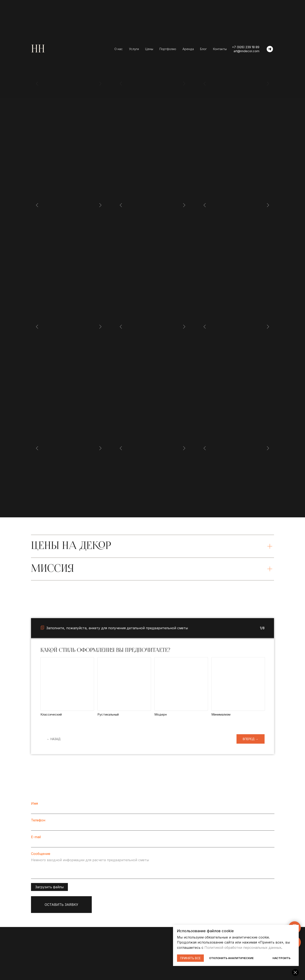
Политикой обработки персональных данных (243, 948)
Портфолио (168, 49)
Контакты (220, 49)
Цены (149, 49)
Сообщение (41, 857)
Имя (34, 806)
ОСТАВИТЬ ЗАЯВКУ (61, 908)
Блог (203, 49)
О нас (119, 49)
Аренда (188, 49)
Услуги (134, 49)
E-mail (36, 840)
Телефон (38, 823)
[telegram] (270, 49)
